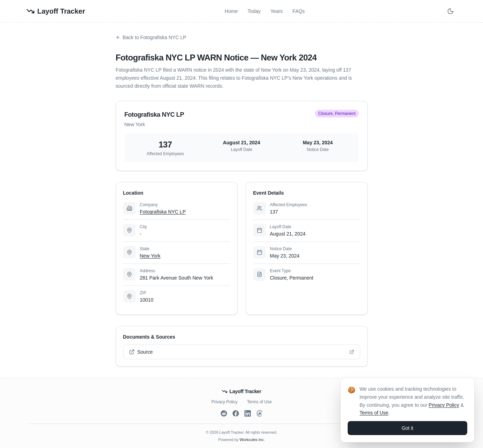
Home (231, 11)
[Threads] (260, 413)
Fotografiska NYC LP (163, 212)
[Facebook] (236, 413)
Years (276, 11)
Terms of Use (259, 402)
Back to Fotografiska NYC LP (151, 37)
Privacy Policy (224, 402)
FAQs (299, 11)
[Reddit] (224, 413)
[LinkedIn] (248, 413)
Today (254, 11)
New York (150, 256)
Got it (407, 428)
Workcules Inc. (252, 440)
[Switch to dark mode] (450, 11)
